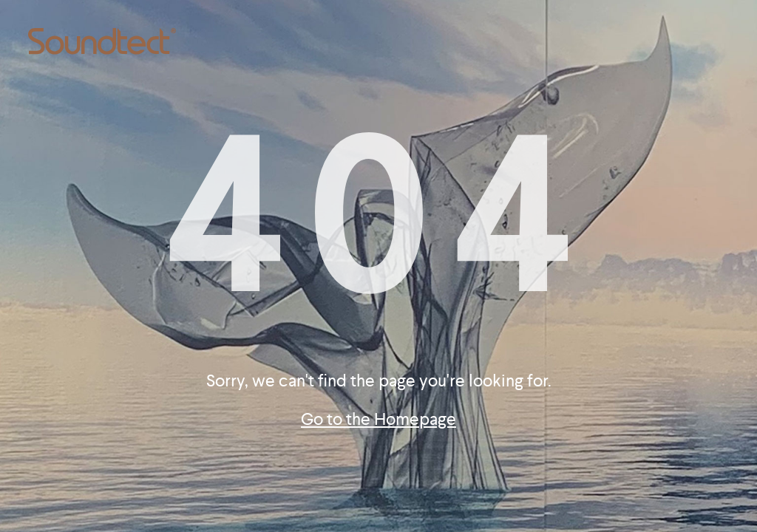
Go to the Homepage (378, 419)
